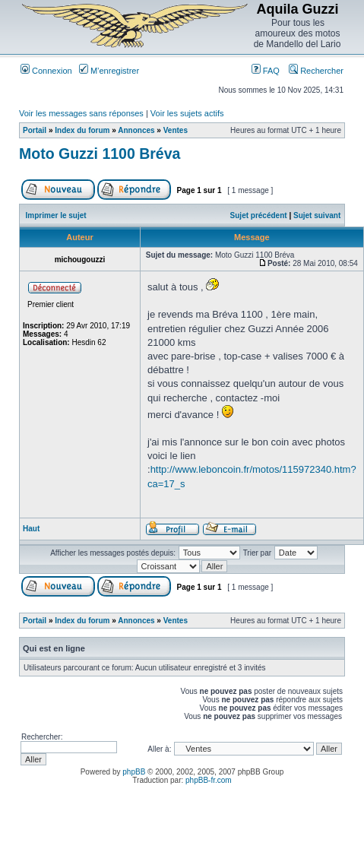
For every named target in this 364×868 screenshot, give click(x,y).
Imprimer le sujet (56, 215)
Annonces (136, 130)
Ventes (176, 130)
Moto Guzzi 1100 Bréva (100, 154)
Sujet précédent (259, 215)
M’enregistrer (109, 71)
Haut (31, 529)
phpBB (134, 772)
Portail (35, 130)
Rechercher (316, 71)
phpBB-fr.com (209, 780)
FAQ (266, 71)
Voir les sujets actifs (187, 113)
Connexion (46, 71)
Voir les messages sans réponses (81, 113)
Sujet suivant (317, 215)
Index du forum (82, 130)
